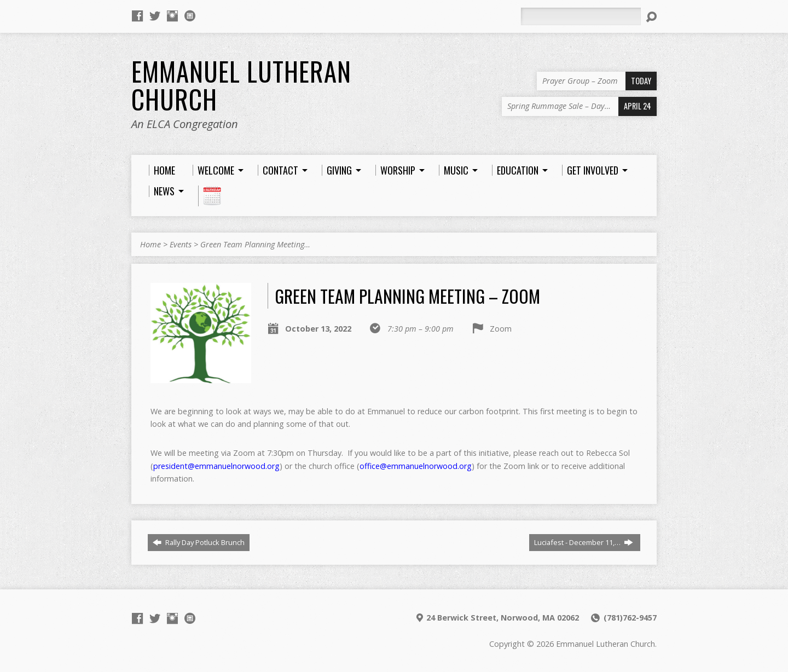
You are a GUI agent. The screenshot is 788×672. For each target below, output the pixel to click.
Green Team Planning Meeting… (255, 244)
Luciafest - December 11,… (584, 542)
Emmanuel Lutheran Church (241, 85)
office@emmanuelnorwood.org (416, 466)
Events (181, 244)
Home (150, 244)
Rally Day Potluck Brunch (199, 542)
